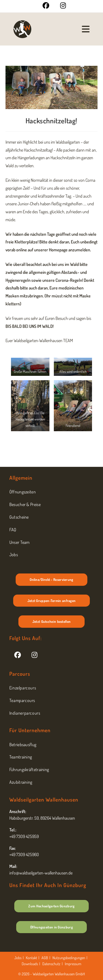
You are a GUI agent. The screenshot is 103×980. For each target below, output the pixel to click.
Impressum (73, 964)
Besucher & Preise (25, 504)
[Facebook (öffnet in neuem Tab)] (46, 5)
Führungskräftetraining (29, 769)
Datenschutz (51, 964)
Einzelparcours (23, 688)
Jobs (14, 555)
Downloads (30, 964)
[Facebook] (18, 654)
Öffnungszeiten (23, 492)
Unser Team (20, 542)
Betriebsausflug (23, 745)
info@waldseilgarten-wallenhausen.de (41, 873)
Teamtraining (21, 757)
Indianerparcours (25, 713)
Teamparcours (22, 700)
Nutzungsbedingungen (69, 958)
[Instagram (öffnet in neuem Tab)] (60, 5)
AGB (45, 958)
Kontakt (31, 958)
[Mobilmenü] (86, 29)
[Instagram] (34, 654)
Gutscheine (19, 517)
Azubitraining (21, 782)
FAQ (13, 530)
